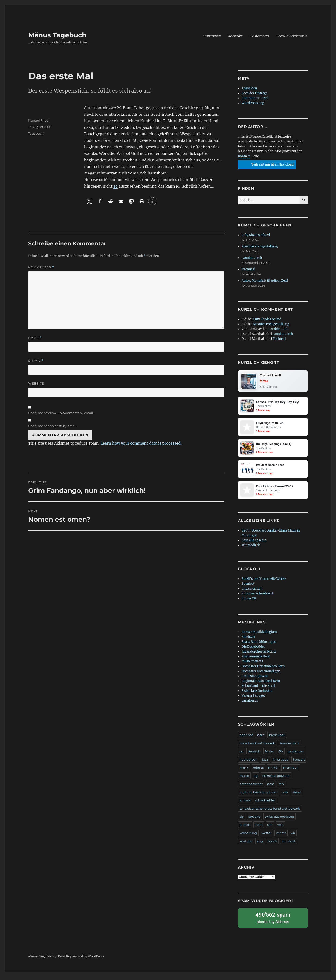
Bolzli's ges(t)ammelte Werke (264, 585)
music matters (252, 667)
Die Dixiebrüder (253, 653)
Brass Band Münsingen (259, 648)
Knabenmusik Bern (256, 662)
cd (241, 757)
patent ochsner (251, 790)
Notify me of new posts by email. (53, 426)
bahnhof (246, 741)
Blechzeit (249, 643)
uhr (270, 831)
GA (281, 757)
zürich (272, 847)
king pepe (281, 765)
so (116, 186)
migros (258, 774)
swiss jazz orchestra (279, 823)
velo (280, 831)
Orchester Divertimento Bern (263, 672)
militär (273, 774)
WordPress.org (253, 103)
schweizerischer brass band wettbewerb (270, 814)
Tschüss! (249, 269)
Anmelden (249, 88)
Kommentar (41, 267)
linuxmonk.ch (252, 595)
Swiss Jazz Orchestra (257, 697)
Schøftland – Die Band (258, 692)
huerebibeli (249, 765)
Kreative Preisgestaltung (260, 246)
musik (244, 782)
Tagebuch (36, 133)
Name (35, 338)
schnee (245, 806)
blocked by (273, 922)
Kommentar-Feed (255, 98)
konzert (299, 765)
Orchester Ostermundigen (261, 677)
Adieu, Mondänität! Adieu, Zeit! (265, 281)
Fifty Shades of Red (256, 235)
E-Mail (36, 361)
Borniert (248, 590)
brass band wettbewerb (257, 749)
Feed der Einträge (255, 93)
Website (36, 383)
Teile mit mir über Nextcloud (266, 164)
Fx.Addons (259, 36)
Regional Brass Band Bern (261, 687)
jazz (265, 765)
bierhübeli (277, 741)
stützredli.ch (251, 551)
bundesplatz (290, 749)
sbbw (297, 798)
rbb (281, 790)
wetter (267, 839)
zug (260, 847)
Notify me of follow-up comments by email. (61, 413)
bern (261, 741)
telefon (245, 831)
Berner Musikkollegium (259, 638)
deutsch (254, 757)
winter (281, 839)
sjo (242, 823)
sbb (285, 798)
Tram (259, 831)
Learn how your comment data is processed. (141, 443)
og (256, 782)
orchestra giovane (255, 682)
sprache (254, 823)
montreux (291, 774)
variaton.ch (250, 707)
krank (244, 774)
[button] (89, 201)
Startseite (212, 36)
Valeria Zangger (253, 702)
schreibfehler (265, 806)
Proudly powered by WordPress (81, 960)
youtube (246, 847)
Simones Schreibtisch (258, 599)
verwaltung (248, 839)
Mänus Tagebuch (57, 35)
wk (293, 839)
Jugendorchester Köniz (259, 658)
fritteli (266, 382)
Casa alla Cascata (254, 546)
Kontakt (235, 36)
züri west (288, 847)
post (271, 790)
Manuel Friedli (39, 120)
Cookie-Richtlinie (292, 36)
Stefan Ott (249, 604)
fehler (269, 757)
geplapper (296, 757)
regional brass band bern (259, 798)
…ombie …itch (252, 258)
